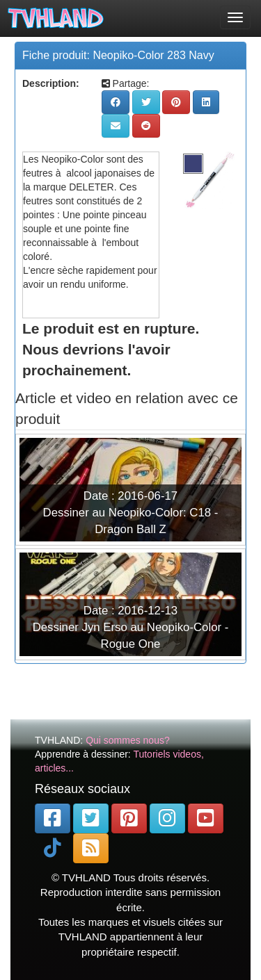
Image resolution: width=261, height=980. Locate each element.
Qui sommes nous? (128, 740)
